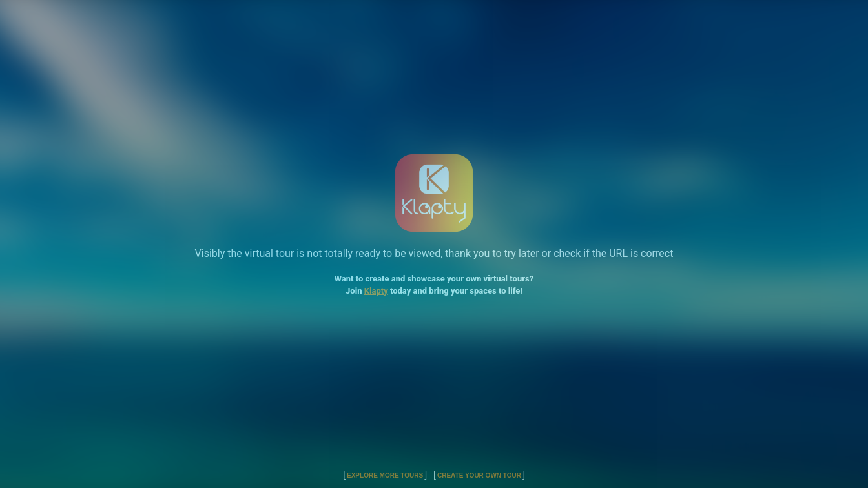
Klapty (376, 291)
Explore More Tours (385, 475)
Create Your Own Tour (479, 475)
